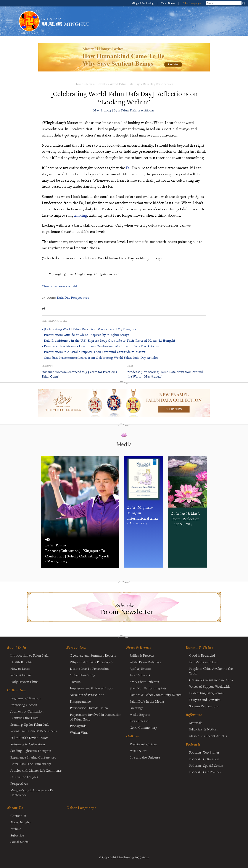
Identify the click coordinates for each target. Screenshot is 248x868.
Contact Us (18, 816)
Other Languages (192, 3)
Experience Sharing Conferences (33, 757)
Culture (133, 736)
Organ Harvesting (82, 675)
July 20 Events (140, 675)
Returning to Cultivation (28, 744)
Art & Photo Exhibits (144, 682)
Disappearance (80, 701)
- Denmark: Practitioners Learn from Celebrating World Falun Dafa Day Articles (100, 346)
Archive (16, 829)
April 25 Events (140, 668)
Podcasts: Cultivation (204, 759)
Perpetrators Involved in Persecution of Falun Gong (96, 717)
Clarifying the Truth (25, 718)
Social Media (19, 842)
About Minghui (21, 822)
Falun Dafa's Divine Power (29, 738)
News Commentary (143, 727)
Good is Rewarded (202, 655)
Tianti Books (168, 3)
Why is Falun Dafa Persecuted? (92, 662)
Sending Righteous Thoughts (31, 751)
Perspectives (19, 783)
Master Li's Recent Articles (208, 736)
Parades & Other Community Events (155, 695)
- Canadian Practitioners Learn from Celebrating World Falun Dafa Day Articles (100, 358)
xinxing (81, 215)
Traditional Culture (143, 744)
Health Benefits (21, 662)
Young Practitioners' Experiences (34, 731)
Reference (194, 715)
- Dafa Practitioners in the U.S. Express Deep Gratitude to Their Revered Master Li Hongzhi (108, 340)
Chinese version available (60, 286)
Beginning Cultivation (26, 698)
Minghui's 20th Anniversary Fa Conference (32, 792)
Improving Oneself (24, 705)
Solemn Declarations (204, 706)
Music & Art (138, 751)
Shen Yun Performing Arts (148, 688)
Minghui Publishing (143, 3)
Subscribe (17, 835)
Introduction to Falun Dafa (30, 655)
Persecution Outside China (89, 708)
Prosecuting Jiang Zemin (206, 693)
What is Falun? (21, 675)
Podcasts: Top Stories (204, 752)
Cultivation (17, 690)
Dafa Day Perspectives (158, 84)
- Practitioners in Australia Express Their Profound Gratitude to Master (94, 352)
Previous (47, 366)
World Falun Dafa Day (125, 84)
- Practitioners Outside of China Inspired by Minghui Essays (85, 335)
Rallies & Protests (142, 655)
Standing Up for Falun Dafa (30, 724)
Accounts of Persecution (87, 695)
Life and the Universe (145, 757)
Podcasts (193, 744)
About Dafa (17, 647)
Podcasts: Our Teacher (205, 772)
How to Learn (20, 668)
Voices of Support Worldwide (210, 686)
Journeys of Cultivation (27, 711)
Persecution (76, 647)
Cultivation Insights (24, 777)
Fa (128, 168)
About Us (15, 808)
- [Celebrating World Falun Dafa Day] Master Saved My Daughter (89, 329)
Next (130, 366)
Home (79, 84)
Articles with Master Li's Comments (36, 770)
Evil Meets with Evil (203, 662)
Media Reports (140, 714)
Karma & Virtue (199, 647)
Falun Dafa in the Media (147, 701)
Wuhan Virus (79, 732)
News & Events (96, 84)
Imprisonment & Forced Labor (92, 688)
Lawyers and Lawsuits (205, 700)
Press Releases (140, 721)
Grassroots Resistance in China (211, 680)
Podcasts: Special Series (206, 765)
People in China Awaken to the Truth (211, 671)
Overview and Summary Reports (93, 655)
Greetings (136, 708)
